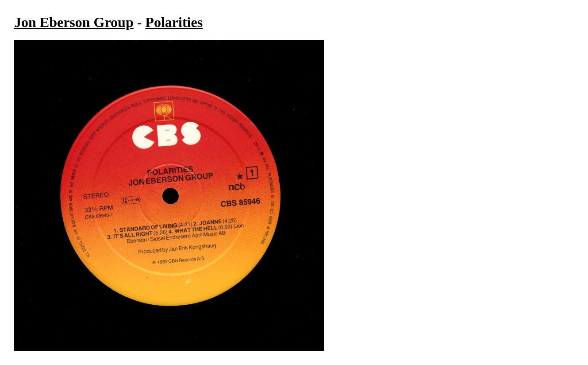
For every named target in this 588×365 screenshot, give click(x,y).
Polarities (174, 22)
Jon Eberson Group (74, 22)
